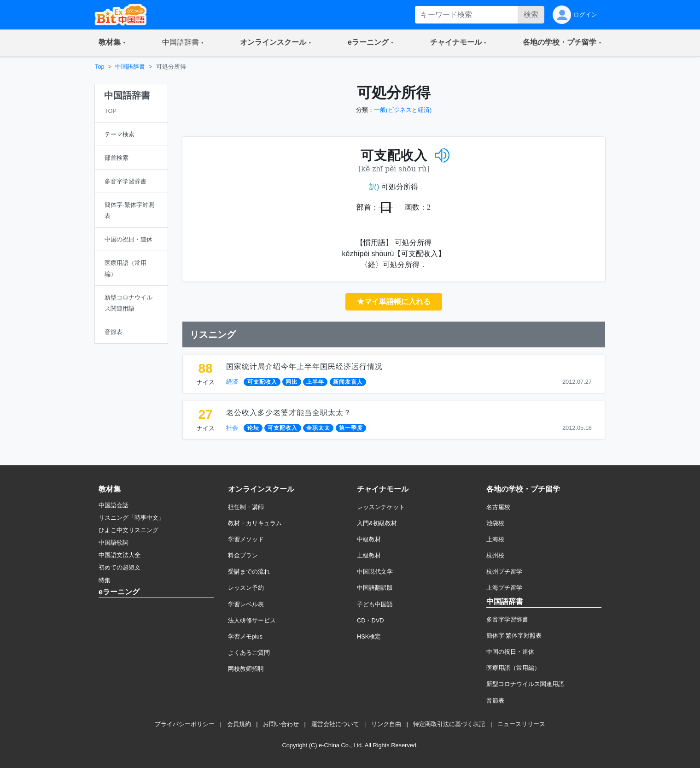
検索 (531, 15)
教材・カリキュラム (255, 523)
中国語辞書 (130, 67)
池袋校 (495, 523)
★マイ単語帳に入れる (394, 302)
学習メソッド (246, 539)
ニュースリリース (521, 724)
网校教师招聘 (246, 669)
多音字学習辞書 (507, 619)
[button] (112, 43)
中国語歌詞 (114, 542)
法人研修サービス (252, 620)
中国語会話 (114, 505)
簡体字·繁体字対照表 (514, 636)
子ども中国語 (375, 604)
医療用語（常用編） (513, 668)
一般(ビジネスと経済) (403, 110)
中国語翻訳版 (375, 588)
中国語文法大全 (120, 555)
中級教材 (369, 539)
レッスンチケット (381, 507)
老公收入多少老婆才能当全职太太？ (289, 413)
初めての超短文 (120, 567)
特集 (105, 580)
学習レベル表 (246, 604)
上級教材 (369, 555)
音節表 (495, 701)
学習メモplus (245, 636)
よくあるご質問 (249, 653)
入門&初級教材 (377, 523)
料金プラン (243, 555)
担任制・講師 (246, 507)
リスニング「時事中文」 (131, 518)
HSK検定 (369, 636)
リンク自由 (386, 724)
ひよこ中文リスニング (128, 530)
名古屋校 (498, 507)
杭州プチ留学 (504, 572)
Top (100, 67)
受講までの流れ (249, 572)
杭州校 (495, 555)
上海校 (495, 539)
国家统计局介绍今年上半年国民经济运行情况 (304, 366)
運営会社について (335, 724)
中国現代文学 (375, 572)
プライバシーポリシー (185, 724)
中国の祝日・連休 (510, 652)
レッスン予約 (246, 588)
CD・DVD (370, 620)
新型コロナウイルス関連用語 (525, 684)
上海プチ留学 (504, 588)
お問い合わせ (281, 724)
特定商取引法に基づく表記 (449, 724)
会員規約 (239, 724)
